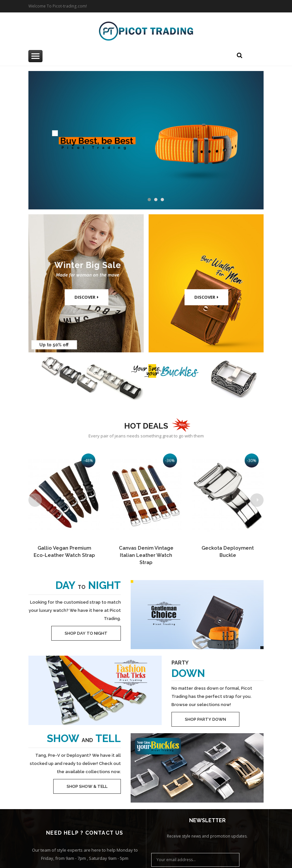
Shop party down (205, 719)
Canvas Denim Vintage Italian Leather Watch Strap (146, 555)
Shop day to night (86, 633)
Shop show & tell (87, 786)
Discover (87, 297)
